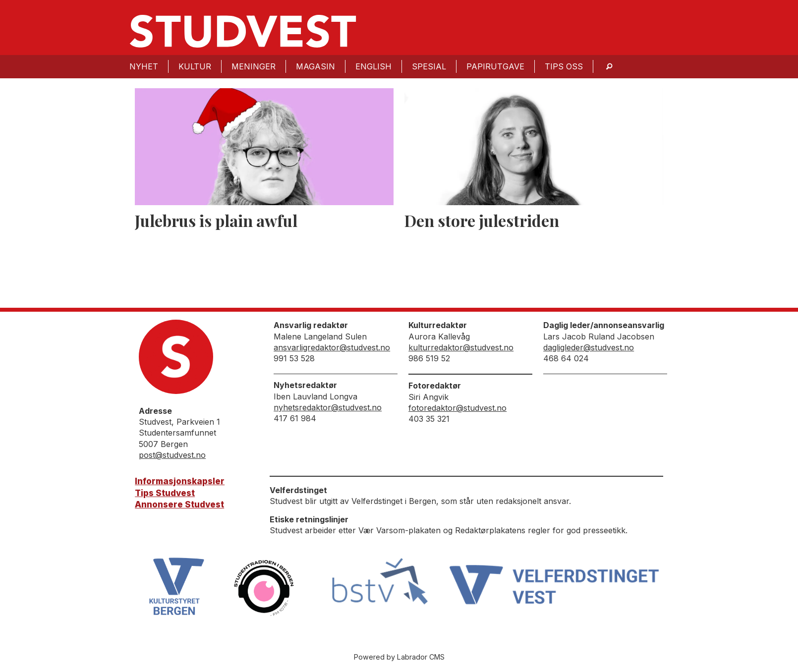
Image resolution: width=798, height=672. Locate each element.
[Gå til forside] (243, 31)
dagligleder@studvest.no (589, 347)
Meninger (254, 66)
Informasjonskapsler (180, 481)
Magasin (315, 66)
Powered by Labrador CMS (399, 657)
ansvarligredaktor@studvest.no (332, 347)
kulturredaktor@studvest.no (461, 347)
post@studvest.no (172, 455)
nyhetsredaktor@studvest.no (328, 407)
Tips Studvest (165, 493)
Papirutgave (495, 66)
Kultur (195, 66)
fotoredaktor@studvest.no (457, 408)
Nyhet (144, 66)
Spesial (429, 66)
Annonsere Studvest (179, 504)
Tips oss (564, 66)
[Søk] (609, 67)
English (373, 66)
